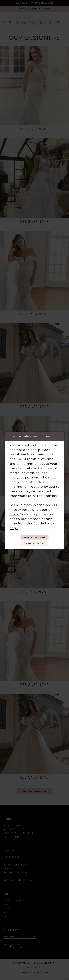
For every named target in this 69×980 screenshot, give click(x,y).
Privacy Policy (20, 508)
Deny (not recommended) (35, 545)
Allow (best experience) (35, 537)
